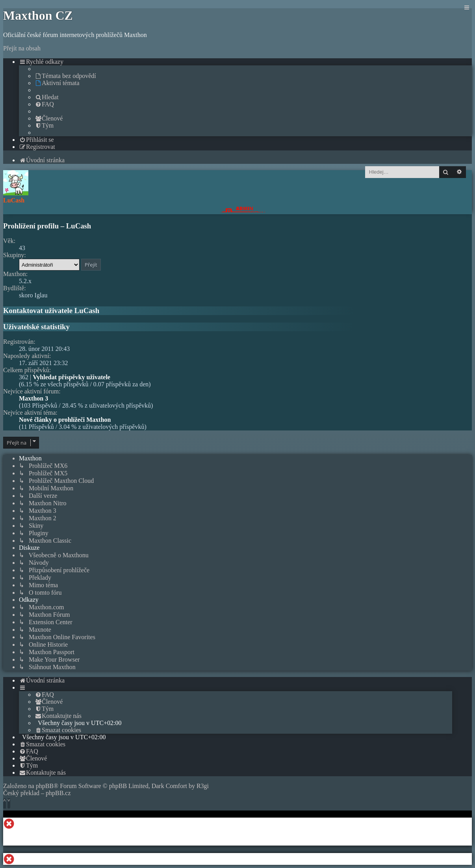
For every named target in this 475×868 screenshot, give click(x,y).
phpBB (45, 786)
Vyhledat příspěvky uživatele (71, 377)
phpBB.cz (58, 793)
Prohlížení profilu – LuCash (47, 226)
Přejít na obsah (22, 48)
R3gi (203, 786)
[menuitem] (65, 76)
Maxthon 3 (33, 398)
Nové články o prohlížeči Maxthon (65, 420)
